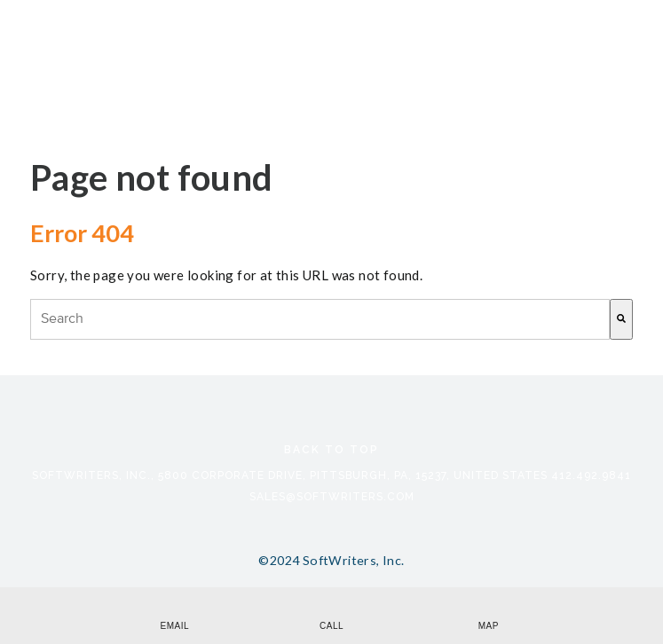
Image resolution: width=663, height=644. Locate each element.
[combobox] (320, 319)
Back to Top (331, 450)
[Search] (621, 319)
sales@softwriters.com (332, 497)
